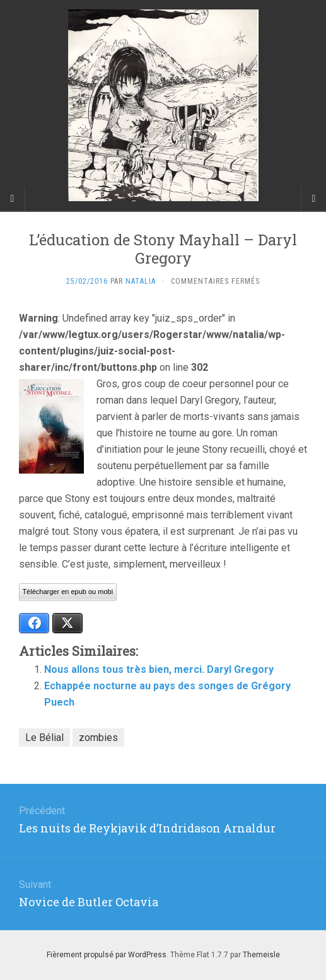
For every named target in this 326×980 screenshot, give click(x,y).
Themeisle (261, 955)
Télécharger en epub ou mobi (67, 592)
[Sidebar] (13, 199)
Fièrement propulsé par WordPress (107, 955)
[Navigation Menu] (313, 199)
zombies (98, 738)
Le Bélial (44, 738)
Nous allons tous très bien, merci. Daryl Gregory (159, 669)
